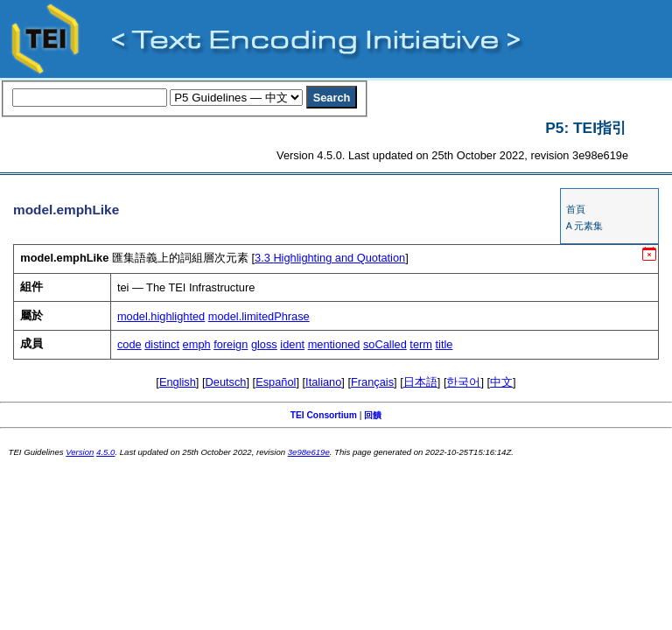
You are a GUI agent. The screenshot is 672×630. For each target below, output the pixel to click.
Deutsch (226, 382)
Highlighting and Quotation (330, 258)
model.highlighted (161, 316)
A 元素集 (584, 226)
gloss (264, 344)
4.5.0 (105, 452)
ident (292, 344)
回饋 (373, 415)
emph (197, 344)
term (421, 344)
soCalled (385, 344)
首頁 (576, 209)
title (444, 344)
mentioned (334, 344)
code (129, 344)
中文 (501, 382)
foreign (231, 344)
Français (372, 382)
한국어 (463, 382)
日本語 (420, 382)
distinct (162, 344)
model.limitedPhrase (259, 316)
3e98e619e (309, 452)
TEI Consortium (324, 415)
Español (276, 382)
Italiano (323, 382)
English (178, 382)
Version (80, 452)
